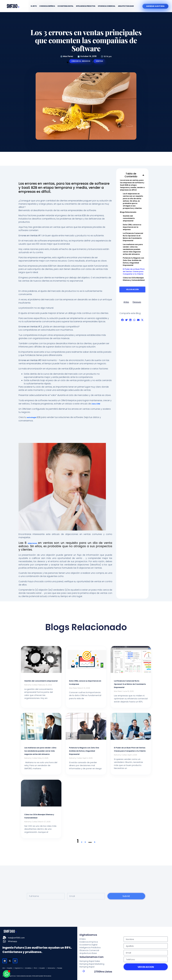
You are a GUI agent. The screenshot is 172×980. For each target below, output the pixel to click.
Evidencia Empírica (47, 6)
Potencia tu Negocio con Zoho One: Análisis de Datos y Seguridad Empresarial (133, 262)
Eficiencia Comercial (107, 6)
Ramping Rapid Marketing (92, 964)
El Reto (34, 6)
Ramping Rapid (87, 967)
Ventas (99, 61)
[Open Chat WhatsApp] (7, 974)
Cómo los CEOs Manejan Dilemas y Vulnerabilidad (134, 279)
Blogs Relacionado (128, 212)
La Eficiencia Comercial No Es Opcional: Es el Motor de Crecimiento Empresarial (133, 237)
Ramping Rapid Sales (90, 961)
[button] (143, 175)
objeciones (33, 543)
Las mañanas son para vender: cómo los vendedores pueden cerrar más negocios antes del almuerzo (133, 249)
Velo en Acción (132, 289)
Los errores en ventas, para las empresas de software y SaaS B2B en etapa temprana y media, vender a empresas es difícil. (132, 185)
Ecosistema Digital (66, 6)
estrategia (32, 417)
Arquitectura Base (126, 6)
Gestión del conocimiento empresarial (129, 218)
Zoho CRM (96, 404)
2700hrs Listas (103, 972)
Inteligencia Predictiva (86, 6)
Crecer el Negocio (81, 61)
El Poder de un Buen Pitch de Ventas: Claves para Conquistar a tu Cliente (134, 272)
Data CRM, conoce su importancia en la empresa (132, 227)
